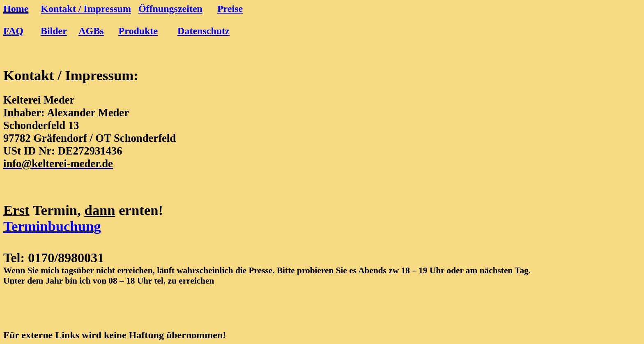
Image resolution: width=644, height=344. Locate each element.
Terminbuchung (52, 226)
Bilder (54, 31)
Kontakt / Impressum (86, 9)
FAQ (13, 31)
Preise (230, 9)
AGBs (91, 31)
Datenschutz (204, 31)
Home (16, 9)
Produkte (138, 31)
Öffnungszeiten (170, 9)
